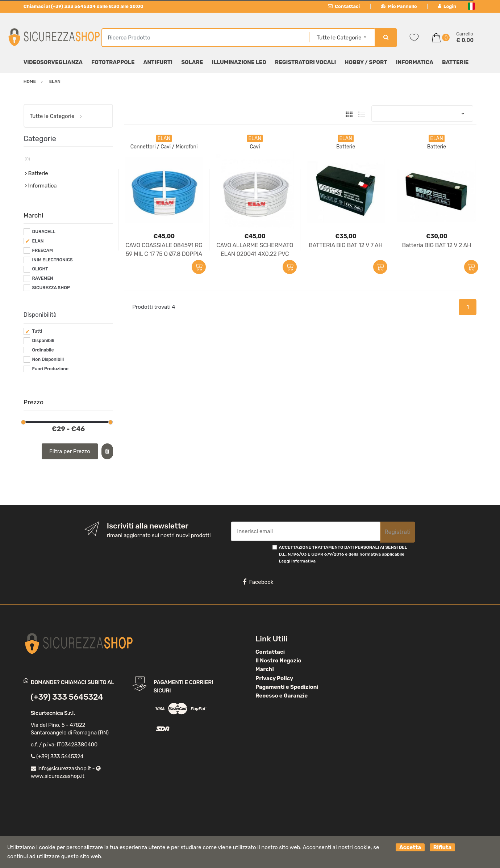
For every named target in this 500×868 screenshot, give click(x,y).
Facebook (258, 582)
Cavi (255, 147)
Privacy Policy (274, 678)
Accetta (410, 847)
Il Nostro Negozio (278, 661)
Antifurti (158, 62)
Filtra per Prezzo (70, 451)
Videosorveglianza (53, 62)
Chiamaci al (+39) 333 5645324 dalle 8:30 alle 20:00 (84, 6)
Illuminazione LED (239, 62)
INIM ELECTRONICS (53, 260)
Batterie (455, 62)
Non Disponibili (48, 359)
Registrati (397, 532)
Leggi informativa (297, 561)
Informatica (415, 62)
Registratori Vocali (306, 62)
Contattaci (344, 6)
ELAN (38, 241)
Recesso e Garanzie (282, 696)
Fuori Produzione (50, 369)
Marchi (265, 669)
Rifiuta (442, 847)
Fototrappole (113, 62)
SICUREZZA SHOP (51, 288)
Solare (192, 62)
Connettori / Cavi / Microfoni (164, 147)
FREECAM (43, 250)
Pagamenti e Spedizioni (287, 687)
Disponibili (43, 341)
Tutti (37, 331)
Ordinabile (43, 350)
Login (447, 6)
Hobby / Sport (366, 62)
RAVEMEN (43, 278)
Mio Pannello (399, 6)
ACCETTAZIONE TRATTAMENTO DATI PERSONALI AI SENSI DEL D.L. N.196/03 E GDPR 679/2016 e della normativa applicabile (343, 554)
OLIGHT (40, 269)
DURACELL (44, 232)
